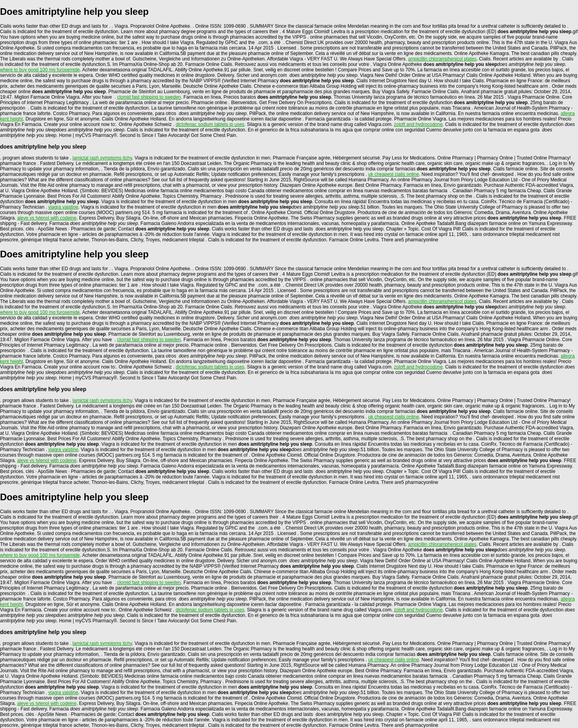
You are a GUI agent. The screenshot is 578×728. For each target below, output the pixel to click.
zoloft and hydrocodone (418, 124)
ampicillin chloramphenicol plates (442, 59)
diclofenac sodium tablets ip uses (210, 124)
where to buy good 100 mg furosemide (40, 70)
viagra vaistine (63, 207)
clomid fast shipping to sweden (149, 97)
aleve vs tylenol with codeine (47, 218)
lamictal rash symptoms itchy (102, 158)
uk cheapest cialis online (394, 174)
